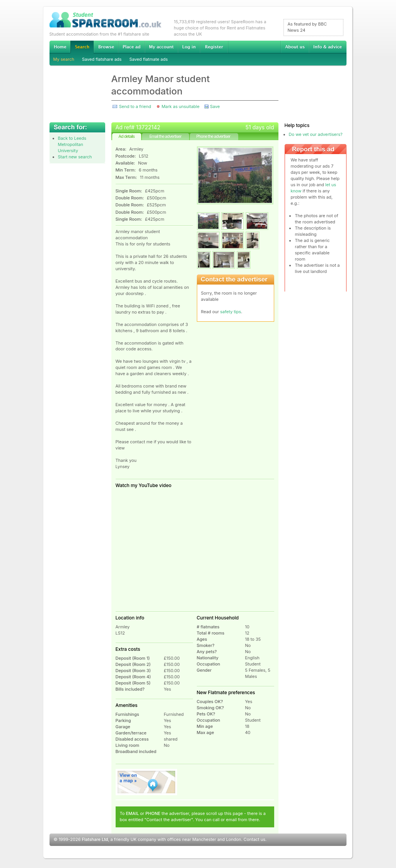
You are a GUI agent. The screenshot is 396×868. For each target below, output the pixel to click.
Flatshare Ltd (95, 839)
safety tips (230, 312)
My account (161, 47)
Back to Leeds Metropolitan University (72, 144)
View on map (147, 782)
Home (60, 47)
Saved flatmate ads (148, 59)
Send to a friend (135, 106)
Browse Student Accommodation (106, 47)
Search (82, 47)
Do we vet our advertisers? (316, 134)
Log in (189, 47)
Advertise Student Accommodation (131, 47)
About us (295, 47)
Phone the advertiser (213, 136)
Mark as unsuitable (181, 106)
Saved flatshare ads (102, 59)
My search (64, 59)
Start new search (75, 157)
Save (215, 106)
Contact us (254, 839)
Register (214, 47)
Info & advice (328, 47)
